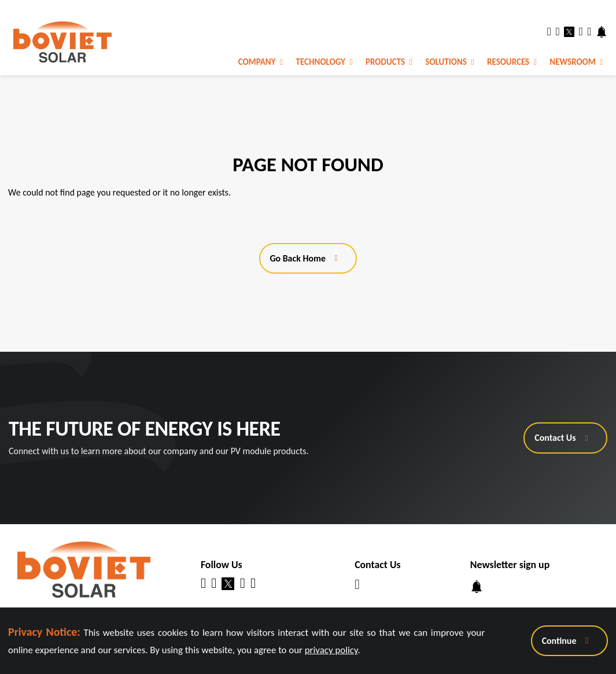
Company (261, 62)
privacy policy (331, 650)
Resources (512, 62)
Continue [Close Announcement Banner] (559, 641)
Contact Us (555, 438)
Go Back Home (298, 258)
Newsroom (576, 62)
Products (389, 62)
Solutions (449, 62)
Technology (324, 62)
